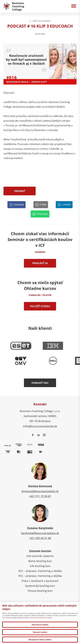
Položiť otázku (40, 306)
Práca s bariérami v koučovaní (40, 581)
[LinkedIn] (64, 205)
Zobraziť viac (40, 383)
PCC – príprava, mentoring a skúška (40, 576)
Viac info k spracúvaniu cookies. (41, 618)
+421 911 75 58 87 (40, 496)
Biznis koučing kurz (40, 561)
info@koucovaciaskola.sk (40, 426)
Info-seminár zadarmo (40, 556)
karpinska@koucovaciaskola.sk (40, 533)
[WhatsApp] (40, 214)
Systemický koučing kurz (40, 586)
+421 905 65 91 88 (40, 538)
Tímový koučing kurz (40, 591)
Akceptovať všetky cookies (40, 640)
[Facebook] (17, 205)
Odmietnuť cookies (40, 625)
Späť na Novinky (40, 21)
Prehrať (20, 191)
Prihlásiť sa (40, 263)
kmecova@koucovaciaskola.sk (40, 491)
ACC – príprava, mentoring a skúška (40, 571)
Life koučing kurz (40, 566)
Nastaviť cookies (40, 632)
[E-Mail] (41, 205)
